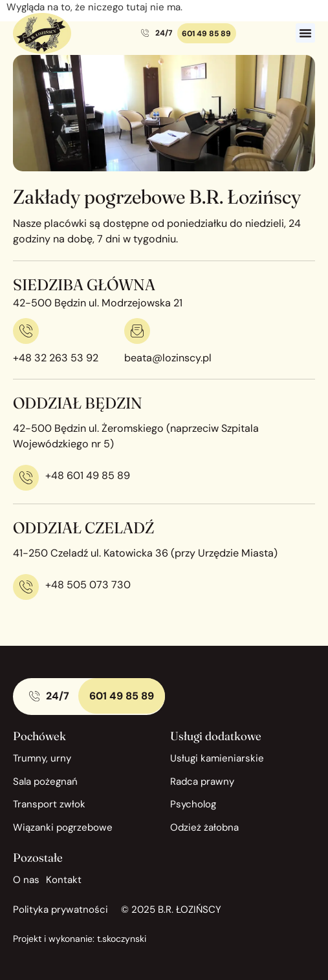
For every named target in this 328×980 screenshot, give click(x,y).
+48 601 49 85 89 (88, 475)
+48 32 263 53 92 (56, 358)
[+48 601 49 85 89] (26, 478)
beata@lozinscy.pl (168, 358)
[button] (305, 33)
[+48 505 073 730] (26, 587)
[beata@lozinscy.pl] (137, 331)
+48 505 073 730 (88, 585)
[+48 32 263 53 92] (26, 331)
